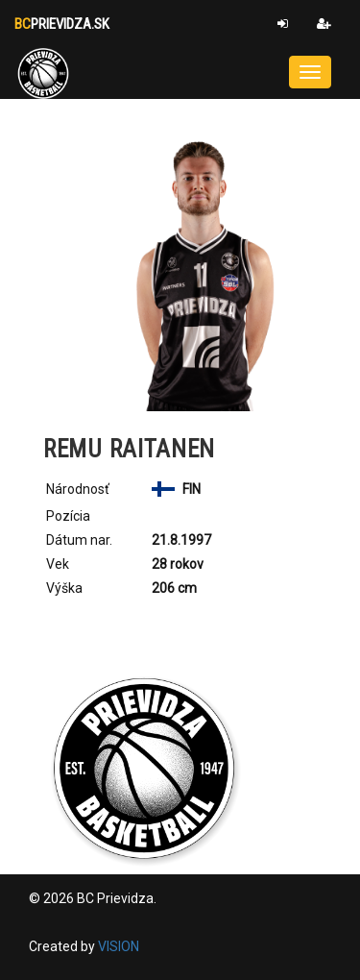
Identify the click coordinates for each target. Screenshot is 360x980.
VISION (119, 946)
